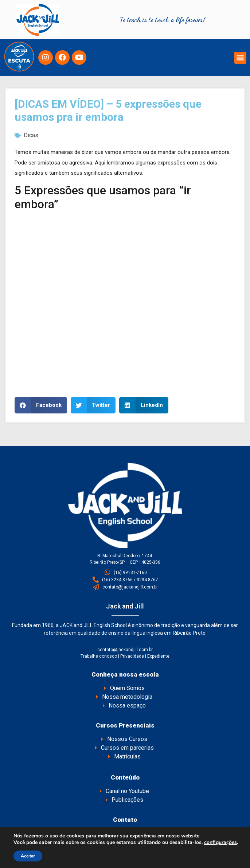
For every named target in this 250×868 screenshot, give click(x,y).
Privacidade (132, 656)
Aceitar (28, 856)
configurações (220, 843)
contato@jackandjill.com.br (125, 650)
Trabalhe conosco (99, 656)
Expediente (158, 656)
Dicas (31, 135)
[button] (240, 58)
